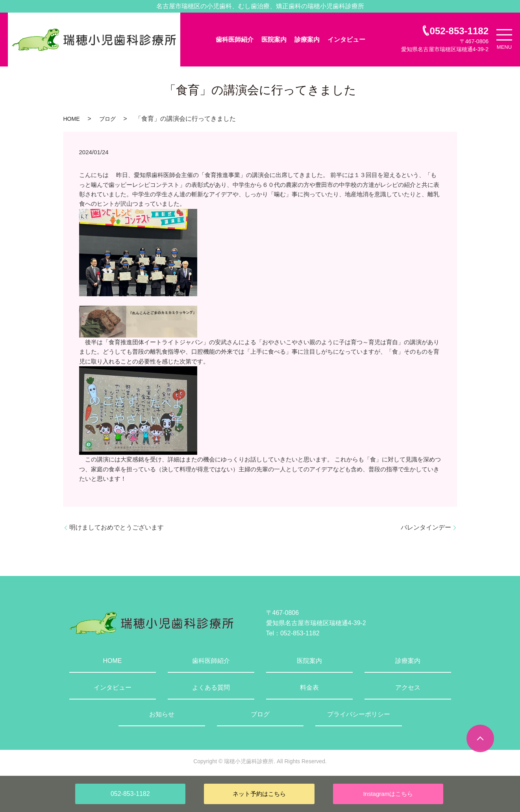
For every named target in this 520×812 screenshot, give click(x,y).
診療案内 (307, 40)
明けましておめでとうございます (117, 527)
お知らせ (162, 714)
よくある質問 (211, 687)
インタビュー (346, 40)
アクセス (408, 687)
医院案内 (274, 40)
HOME (72, 119)
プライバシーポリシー (359, 714)
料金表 (309, 687)
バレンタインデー (426, 527)
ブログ (107, 119)
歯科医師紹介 (235, 40)
